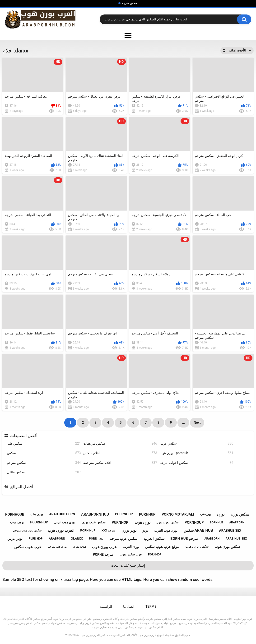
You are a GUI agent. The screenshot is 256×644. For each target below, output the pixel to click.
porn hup (88, 530)
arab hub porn (62, 514)
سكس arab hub (198, 530)
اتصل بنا (129, 606)
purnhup (147, 514)
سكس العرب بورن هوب (94, 635)
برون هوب (17, 522)
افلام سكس (120, 453)
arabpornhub (95, 514)
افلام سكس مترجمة (120, 463)
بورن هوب (142, 522)
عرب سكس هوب (131, 554)
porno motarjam (178, 514)
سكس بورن (240, 514)
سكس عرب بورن (93, 522)
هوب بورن (79, 547)
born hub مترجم (184, 539)
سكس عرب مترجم (123, 539)
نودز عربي (15, 539)
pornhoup (194, 522)
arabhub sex (230, 531)
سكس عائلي (44, 472)
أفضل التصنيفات (24, 436)
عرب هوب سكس (28, 547)
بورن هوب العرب (166, 531)
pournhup (39, 522)
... (184, 423)
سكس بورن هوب (227, 547)
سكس (44, 453)
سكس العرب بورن (167, 522)
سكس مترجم (130, 3)
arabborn (212, 539)
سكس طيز (44, 444)
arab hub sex (236, 538)
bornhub (216, 522)
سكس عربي (196, 444)
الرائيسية (106, 606)
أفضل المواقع (22, 487)
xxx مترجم (108, 531)
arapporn (237, 522)
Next (197, 423)
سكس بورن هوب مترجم (27, 531)
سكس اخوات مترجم (196, 463)
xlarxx (77, 538)
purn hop (36, 539)
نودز (145, 531)
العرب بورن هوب (61, 530)
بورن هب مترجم (57, 547)
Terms (151, 606)
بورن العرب (131, 547)
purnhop (120, 522)
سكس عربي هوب (197, 547)
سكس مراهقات (120, 444)
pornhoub (15, 514)
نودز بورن (129, 530)
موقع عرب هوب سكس (162, 547)
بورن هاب (37, 514)
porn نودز (96, 538)
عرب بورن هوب (105, 547)
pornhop (155, 555)
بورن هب (206, 514)
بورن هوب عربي (65, 522)
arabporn (57, 538)
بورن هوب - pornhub (196, 453)
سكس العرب (154, 538)
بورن (221, 514)
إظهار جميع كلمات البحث (128, 565)
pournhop (124, 514)
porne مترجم (103, 555)
